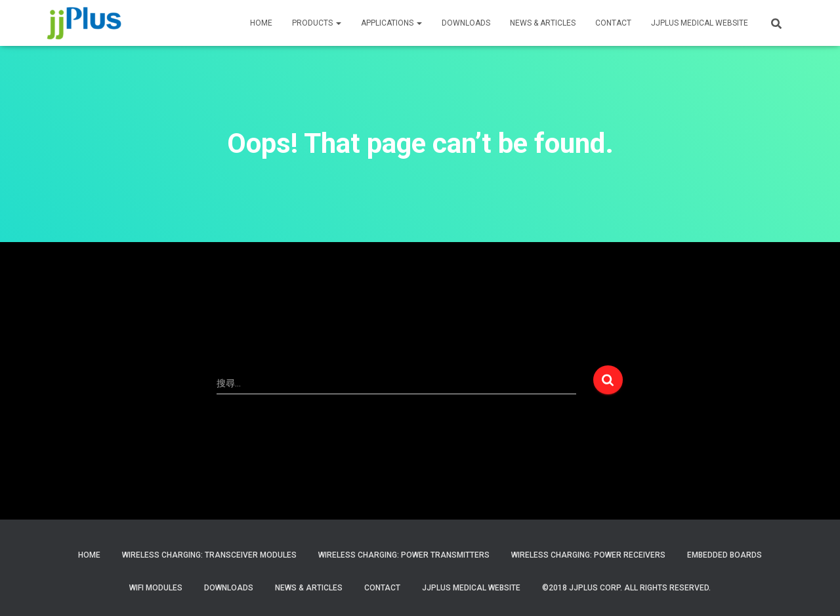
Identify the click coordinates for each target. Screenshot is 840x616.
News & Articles (543, 23)
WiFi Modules (156, 588)
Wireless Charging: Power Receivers (588, 555)
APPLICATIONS (391, 23)
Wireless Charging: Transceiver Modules (209, 555)
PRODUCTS (317, 23)
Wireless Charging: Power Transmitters (404, 555)
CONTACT (613, 23)
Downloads (466, 23)
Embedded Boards (724, 555)
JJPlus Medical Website (471, 588)
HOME (261, 23)
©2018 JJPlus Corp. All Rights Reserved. (626, 588)
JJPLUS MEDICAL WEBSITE (700, 23)
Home (89, 555)
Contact (382, 588)
